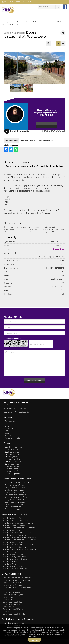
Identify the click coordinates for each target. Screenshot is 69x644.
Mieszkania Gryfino (10, 561)
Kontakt (8, 433)
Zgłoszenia (9, 428)
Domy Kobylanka (9, 611)
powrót (63, 33)
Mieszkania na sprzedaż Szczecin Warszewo (19, 540)
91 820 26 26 (29, 2)
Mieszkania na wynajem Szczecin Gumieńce (19, 552)
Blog (6, 431)
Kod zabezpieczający (14, 338)
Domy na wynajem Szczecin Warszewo (17, 590)
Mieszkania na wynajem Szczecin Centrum (19, 523)
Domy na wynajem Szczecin (15, 485)
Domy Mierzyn (8, 607)
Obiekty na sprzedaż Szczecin (16, 509)
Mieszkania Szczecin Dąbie (13, 530)
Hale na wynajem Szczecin (15, 492)
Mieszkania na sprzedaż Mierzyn (15, 569)
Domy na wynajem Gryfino (13, 595)
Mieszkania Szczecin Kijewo (13, 554)
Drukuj (63, 44)
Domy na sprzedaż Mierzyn (13, 609)
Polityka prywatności (12, 438)
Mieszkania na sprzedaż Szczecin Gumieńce (19, 549)
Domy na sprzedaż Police (12, 602)
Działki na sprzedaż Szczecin (15, 502)
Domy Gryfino (8, 597)
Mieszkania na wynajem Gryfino (15, 557)
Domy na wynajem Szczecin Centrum (17, 578)
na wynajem (14, 447)
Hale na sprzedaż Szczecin (15, 507)
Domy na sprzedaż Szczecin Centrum (17, 580)
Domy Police (8, 599)
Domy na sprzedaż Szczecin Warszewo (17, 587)
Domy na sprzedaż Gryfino (13, 592)
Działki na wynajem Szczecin (15, 487)
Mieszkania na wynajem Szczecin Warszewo (19, 537)
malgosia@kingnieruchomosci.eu (47, 113)
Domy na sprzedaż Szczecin (15, 500)
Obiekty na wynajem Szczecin (16, 495)
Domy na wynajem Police (12, 604)
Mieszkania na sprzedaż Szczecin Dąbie (18, 533)
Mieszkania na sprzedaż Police (14, 566)
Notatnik (8, 436)
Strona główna (10, 421)
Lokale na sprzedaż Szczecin (15, 504)
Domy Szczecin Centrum (12, 583)
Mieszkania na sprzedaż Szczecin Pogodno (19, 528)
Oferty (7, 426)
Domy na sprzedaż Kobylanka (14, 614)
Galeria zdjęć (58, 44)
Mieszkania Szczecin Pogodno (14, 525)
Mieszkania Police (10, 564)
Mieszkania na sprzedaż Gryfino (15, 559)
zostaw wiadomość (47, 125)
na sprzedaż (14, 462)
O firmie (8, 424)
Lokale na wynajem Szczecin (15, 490)
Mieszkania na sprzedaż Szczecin (17, 497)
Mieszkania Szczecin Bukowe (14, 542)
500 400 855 (47, 115)
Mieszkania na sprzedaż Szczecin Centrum (19, 521)
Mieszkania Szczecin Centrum (14, 518)
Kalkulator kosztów (46, 140)
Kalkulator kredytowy (29, 140)
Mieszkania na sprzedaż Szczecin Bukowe (19, 545)
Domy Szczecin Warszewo (13, 585)
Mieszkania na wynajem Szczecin (17, 483)
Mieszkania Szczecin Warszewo (15, 535)
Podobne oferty (10, 145)
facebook (65, 7)
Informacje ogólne (11, 140)
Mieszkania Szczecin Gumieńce (15, 547)
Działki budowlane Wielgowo (14, 623)
